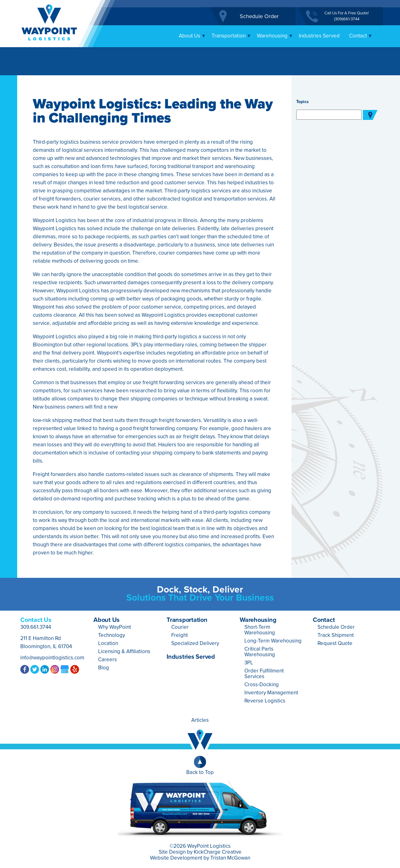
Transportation (187, 620)
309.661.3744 (36, 627)
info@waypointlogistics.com (52, 658)
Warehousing (258, 620)
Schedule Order (259, 16)
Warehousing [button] (275, 36)
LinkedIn (45, 669)
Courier (180, 627)
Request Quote (335, 643)
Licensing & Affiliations (124, 651)
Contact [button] (360, 36)
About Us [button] (192, 36)
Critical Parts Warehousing (260, 652)
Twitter (35, 669)
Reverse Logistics (265, 701)
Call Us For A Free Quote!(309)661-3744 (347, 16)
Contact (324, 620)
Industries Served (319, 36)
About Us (107, 620)
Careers (107, 660)
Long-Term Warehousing (273, 641)
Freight (180, 635)
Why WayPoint (115, 627)
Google (65, 669)
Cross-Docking (262, 684)
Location (108, 643)
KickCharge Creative (218, 852)
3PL (249, 663)
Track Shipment (336, 635)
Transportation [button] (231, 36)
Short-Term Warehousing (260, 630)
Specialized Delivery (195, 643)
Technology (112, 635)
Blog (104, 668)
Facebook (25, 669)
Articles (200, 720)
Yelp (75, 669)
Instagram (55, 669)
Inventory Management (271, 693)
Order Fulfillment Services (264, 674)
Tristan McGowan (230, 858)
